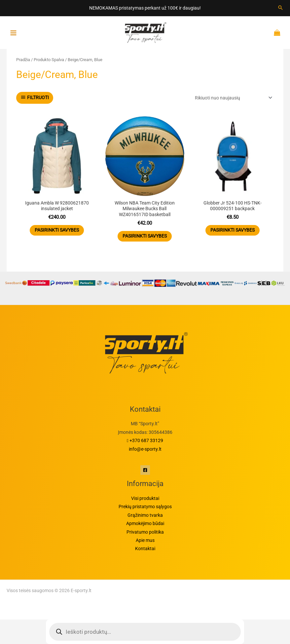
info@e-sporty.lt (145, 449)
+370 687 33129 (145, 440)
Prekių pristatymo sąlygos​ (145, 507)
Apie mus (145, 540)
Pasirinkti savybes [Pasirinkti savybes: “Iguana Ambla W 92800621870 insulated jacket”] (57, 230)
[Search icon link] (280, 8)
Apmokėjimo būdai (145, 523)
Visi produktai (145, 498)
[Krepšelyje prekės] (279, 33)
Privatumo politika (145, 532)
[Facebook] (145, 470)
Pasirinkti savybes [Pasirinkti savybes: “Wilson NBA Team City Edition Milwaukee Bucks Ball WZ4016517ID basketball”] (145, 236)
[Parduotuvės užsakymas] (232, 98)
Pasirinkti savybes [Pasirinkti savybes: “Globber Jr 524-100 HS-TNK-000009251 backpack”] (233, 230)
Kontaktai (145, 549)
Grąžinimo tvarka (145, 515)
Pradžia (23, 60)
